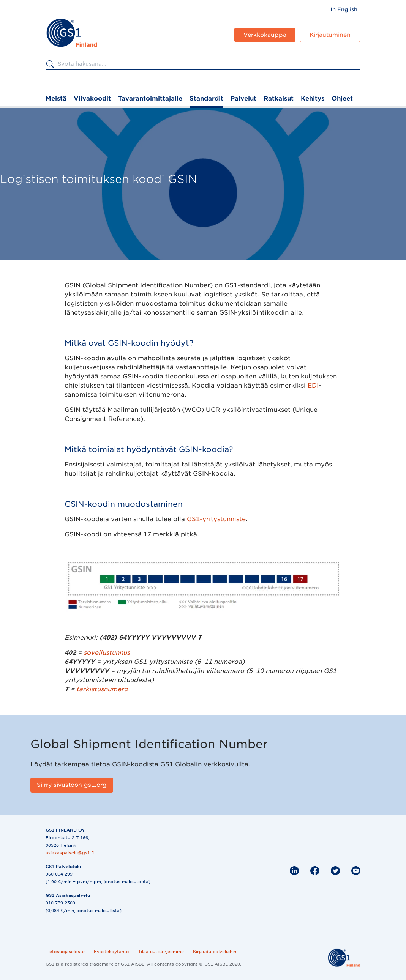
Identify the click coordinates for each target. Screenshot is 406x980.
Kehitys (313, 98)
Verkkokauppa (265, 35)
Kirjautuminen (330, 35)
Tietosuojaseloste (65, 952)
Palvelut (243, 98)
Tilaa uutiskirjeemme (161, 952)
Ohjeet (342, 98)
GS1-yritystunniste (216, 519)
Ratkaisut (279, 98)
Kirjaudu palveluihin (215, 952)
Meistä (56, 98)
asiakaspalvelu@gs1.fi (70, 853)
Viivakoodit (92, 98)
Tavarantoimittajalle (150, 98)
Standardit (206, 98)
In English (344, 9)
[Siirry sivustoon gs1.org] (72, 785)
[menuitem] (344, 9)
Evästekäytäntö (111, 952)
